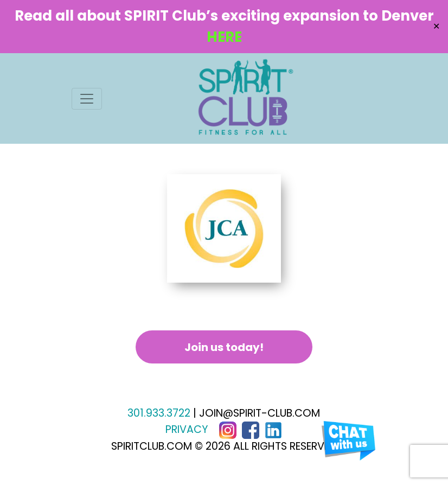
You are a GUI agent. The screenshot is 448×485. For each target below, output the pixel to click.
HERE (224, 37)
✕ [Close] (436, 26)
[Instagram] (228, 429)
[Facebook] (251, 429)
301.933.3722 (159, 413)
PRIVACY (187, 429)
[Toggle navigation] (87, 99)
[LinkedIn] (273, 429)
